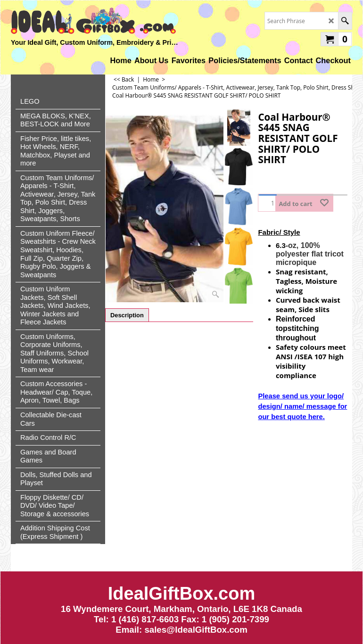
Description (127, 315)
